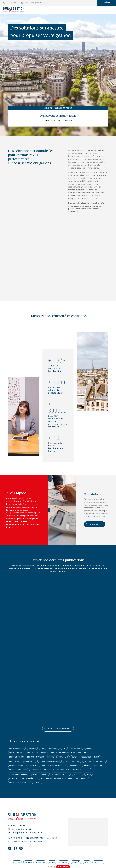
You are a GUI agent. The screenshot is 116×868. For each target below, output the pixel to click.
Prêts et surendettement (20, 766)
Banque (91, 749)
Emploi (44, 749)
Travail (43, 753)
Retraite (89, 784)
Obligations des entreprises (22, 784)
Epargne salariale (74, 762)
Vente (66, 749)
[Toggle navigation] (110, 10)
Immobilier (35, 780)
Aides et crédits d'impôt (72, 784)
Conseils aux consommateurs (80, 766)
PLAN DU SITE (98, 864)
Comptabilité (65, 758)
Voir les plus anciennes (59, 729)
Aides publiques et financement (49, 766)
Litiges (47, 780)
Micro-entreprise (61, 780)
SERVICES (52, 864)
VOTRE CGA (17, 864)
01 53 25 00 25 (10, 3)
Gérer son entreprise (56, 775)
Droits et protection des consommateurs (27, 758)
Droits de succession (57, 771)
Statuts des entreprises (20, 753)
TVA (35, 753)
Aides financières (17, 749)
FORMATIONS (41, 864)
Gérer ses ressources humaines (88, 758)
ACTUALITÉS (76, 864)
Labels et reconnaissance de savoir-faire (69, 753)
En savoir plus (96, 525)
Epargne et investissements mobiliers (26, 775)
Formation (33, 749)
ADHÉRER (106, 3)
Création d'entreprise (35, 771)
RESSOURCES (64, 864)
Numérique (77, 780)
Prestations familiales (48, 784)
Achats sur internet (18, 780)
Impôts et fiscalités (78, 775)
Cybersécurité (78, 749)
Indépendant (15, 762)
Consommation (15, 771)
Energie (52, 758)
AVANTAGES (28, 864)
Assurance (55, 749)
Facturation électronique (51, 762)
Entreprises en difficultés (82, 771)
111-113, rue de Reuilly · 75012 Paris (28, 844)
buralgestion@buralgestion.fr (34, 3)
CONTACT (87, 864)
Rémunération (30, 762)
